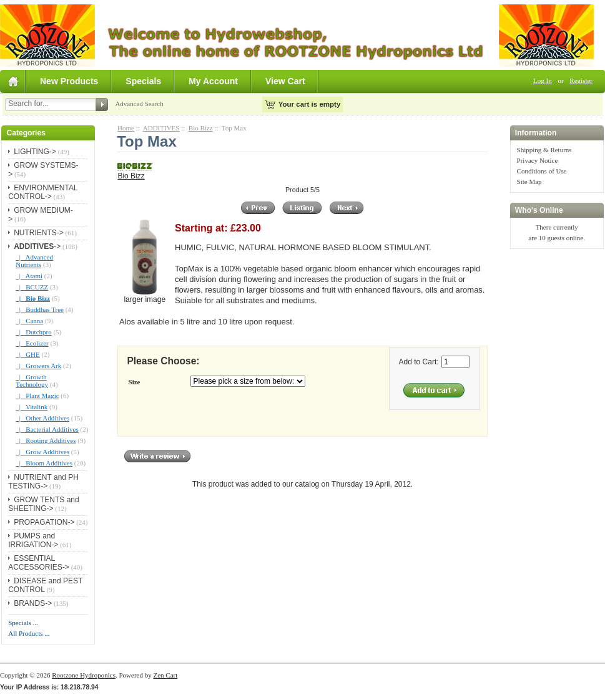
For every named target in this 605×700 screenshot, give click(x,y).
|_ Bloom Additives (44, 463)
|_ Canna (29, 321)
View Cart (285, 81)
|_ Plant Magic (37, 396)
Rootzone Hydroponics (84, 675)
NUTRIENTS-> (39, 233)
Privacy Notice (538, 160)
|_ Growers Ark (38, 366)
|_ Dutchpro (34, 332)
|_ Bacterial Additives (47, 429)
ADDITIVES (161, 128)
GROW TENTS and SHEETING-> (43, 504)
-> (37, 246)
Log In (543, 80)
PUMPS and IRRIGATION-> (33, 540)
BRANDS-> (33, 603)
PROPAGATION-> (44, 522)
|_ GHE (28, 354)
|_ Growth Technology (32, 381)
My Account (213, 81)
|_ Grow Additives (42, 452)
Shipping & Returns (544, 150)
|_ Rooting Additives (46, 440)
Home (126, 128)
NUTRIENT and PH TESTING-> (43, 482)
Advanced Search (139, 104)
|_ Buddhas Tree (40, 309)
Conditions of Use (542, 171)
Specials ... (23, 623)
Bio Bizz (201, 128)
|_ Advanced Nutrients (34, 261)
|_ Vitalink (32, 407)
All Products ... (29, 633)
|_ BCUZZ (32, 287)
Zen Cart (165, 675)
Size (135, 382)
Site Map (529, 182)
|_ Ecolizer (32, 343)
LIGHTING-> (35, 152)
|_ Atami (29, 276)
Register (581, 80)
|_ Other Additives (42, 418)
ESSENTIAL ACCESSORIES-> (39, 563)
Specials (143, 81)
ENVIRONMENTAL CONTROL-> (43, 192)
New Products (69, 81)
